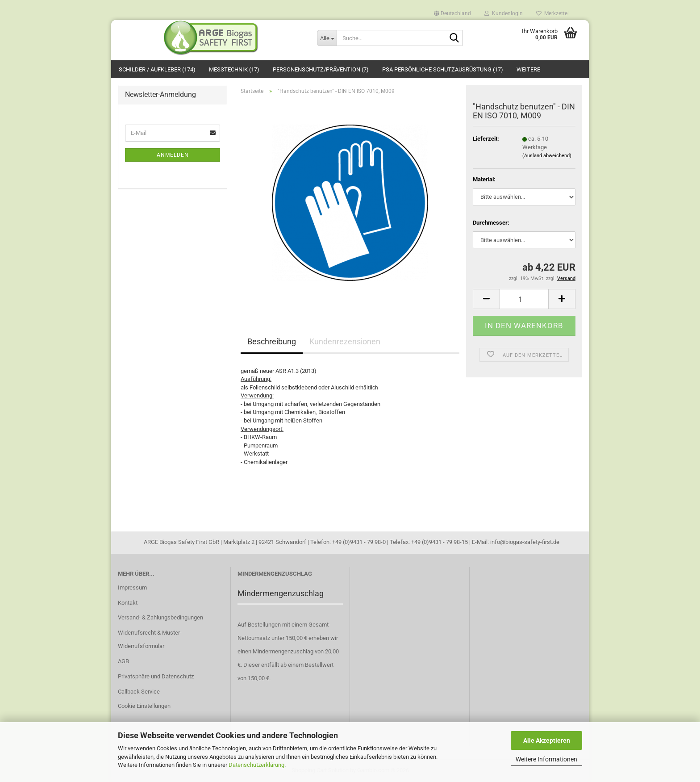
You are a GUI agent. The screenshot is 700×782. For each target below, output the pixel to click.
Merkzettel (552, 13)
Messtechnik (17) (234, 69)
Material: (484, 179)
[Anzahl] (524, 299)
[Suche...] (327, 38)
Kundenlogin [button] (504, 13)
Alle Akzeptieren (547, 740)
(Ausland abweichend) (547, 156)
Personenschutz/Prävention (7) (321, 69)
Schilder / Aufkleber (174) (157, 69)
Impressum (132, 588)
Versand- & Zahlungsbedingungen (160, 617)
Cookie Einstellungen (144, 706)
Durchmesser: (491, 223)
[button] (452, 11)
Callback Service (139, 692)
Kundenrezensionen (345, 341)
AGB (123, 661)
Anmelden (173, 155)
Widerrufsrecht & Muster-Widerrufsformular (150, 639)
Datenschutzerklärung (256, 765)
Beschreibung (272, 341)
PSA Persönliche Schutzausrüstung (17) (443, 69)
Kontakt (128, 603)
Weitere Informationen (546, 759)
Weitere (528, 69)
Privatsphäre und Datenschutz (156, 676)
